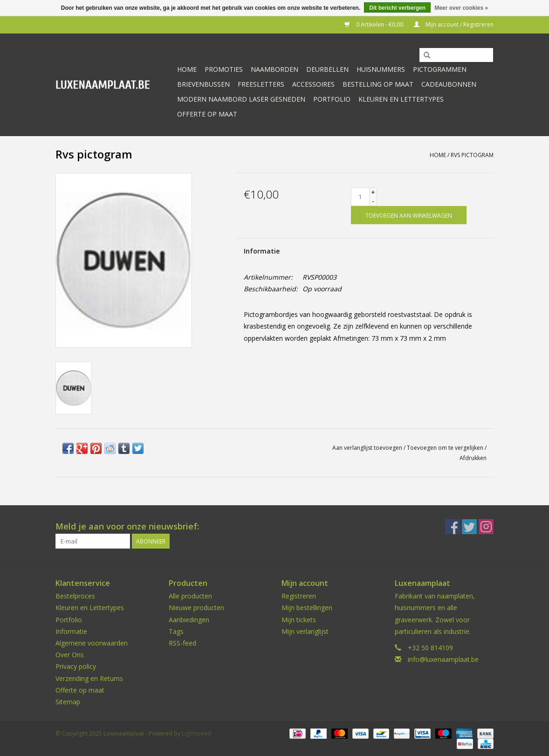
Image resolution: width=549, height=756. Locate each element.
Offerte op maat (207, 114)
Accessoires (313, 84)
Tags (176, 631)
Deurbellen (327, 69)
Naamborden (274, 69)
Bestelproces (75, 596)
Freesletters (261, 84)
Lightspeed (196, 733)
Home (187, 69)
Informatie (262, 251)
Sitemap (68, 702)
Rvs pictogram (472, 155)
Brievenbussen (203, 84)
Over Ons (70, 655)
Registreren (299, 596)
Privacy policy (76, 666)
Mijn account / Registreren (454, 24)
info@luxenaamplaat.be (443, 659)
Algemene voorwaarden (92, 643)
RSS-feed (182, 643)
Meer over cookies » (461, 8)
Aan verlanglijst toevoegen (367, 448)
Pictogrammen (440, 69)
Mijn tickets (299, 620)
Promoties (224, 69)
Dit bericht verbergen (397, 8)
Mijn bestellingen (307, 608)
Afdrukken (473, 458)
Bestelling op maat (378, 84)
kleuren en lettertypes (401, 99)
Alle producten (190, 596)
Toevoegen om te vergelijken (446, 448)
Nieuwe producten (196, 608)
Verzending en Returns (89, 678)
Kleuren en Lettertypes (90, 608)
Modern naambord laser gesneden (241, 99)
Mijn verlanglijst (305, 631)
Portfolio (332, 99)
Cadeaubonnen (449, 84)
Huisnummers (381, 69)
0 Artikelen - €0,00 (374, 24)
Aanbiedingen (189, 620)
